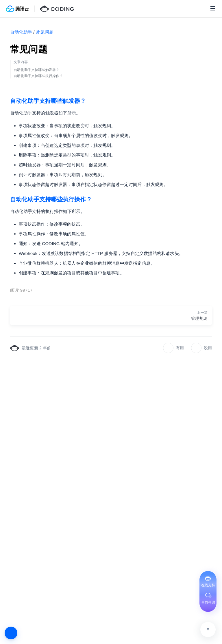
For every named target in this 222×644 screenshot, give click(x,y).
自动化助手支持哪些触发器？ (48, 101)
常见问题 (45, 32)
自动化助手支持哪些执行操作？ (51, 199)
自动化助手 (21, 32)
